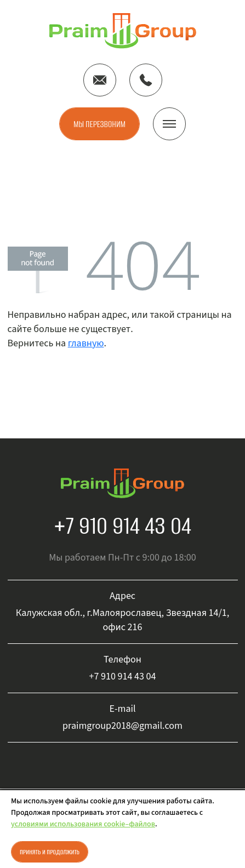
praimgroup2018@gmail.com (122, 726)
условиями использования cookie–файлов (83, 824)
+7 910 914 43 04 (122, 526)
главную (86, 343)
